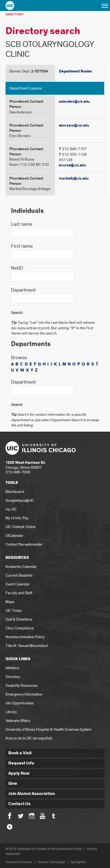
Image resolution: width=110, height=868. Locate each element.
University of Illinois (19, 862)
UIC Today (14, 611)
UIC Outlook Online (20, 527)
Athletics (12, 668)
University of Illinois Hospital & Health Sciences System (48, 729)
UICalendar (14, 536)
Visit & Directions (19, 619)
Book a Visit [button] (20, 753)
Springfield (78, 862)
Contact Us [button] (19, 804)
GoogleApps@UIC (20, 500)
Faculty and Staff (19, 593)
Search (17, 313)
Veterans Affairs (18, 721)
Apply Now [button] (19, 773)
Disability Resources (21, 686)
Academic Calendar (21, 567)
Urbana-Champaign (51, 862)
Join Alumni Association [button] (32, 794)
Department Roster (75, 71)
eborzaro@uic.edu (74, 125)
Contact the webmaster (24, 544)
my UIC (11, 509)
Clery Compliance (20, 628)
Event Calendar (18, 584)
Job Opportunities (20, 703)
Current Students (19, 575)
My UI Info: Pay (17, 518)
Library (11, 712)
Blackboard (15, 492)
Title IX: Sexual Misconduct (27, 646)
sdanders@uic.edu (74, 101)
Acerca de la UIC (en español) (29, 738)
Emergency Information (24, 694)
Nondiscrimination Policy (25, 637)
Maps (10, 602)
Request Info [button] (21, 763)
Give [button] (13, 784)
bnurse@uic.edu (72, 165)
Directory (14, 14)
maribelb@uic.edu (74, 178)
